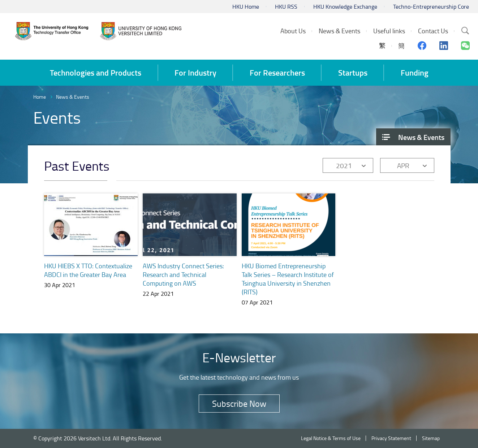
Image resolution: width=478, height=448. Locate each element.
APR (403, 165)
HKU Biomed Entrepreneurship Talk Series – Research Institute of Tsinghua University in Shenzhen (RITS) (288, 279)
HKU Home (246, 7)
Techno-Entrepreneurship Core (431, 7)
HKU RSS (286, 7)
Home (40, 97)
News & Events (73, 97)
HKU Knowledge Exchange (345, 7)
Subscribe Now (239, 403)
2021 (344, 165)
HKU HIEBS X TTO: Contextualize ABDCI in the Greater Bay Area (88, 270)
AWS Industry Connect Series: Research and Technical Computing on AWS (183, 274)
